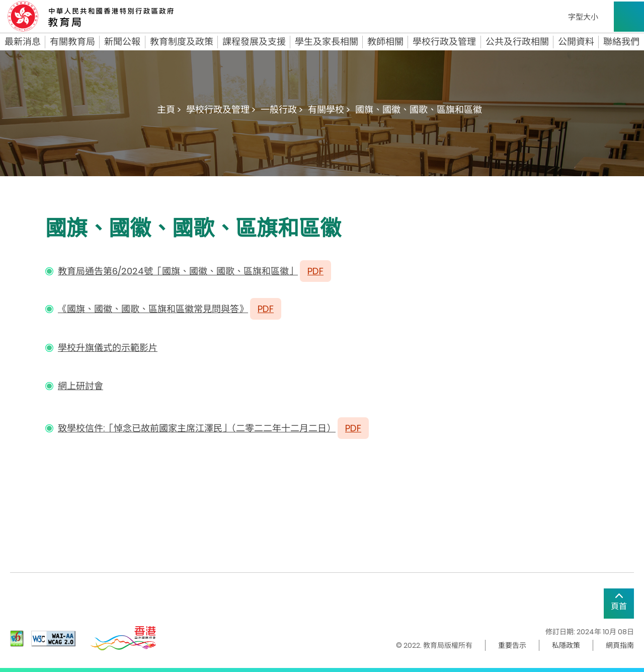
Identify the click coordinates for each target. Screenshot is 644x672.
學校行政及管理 (444, 42)
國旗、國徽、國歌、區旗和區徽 (419, 109)
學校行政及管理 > (221, 109)
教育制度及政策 (182, 42)
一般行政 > (282, 109)
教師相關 (385, 42)
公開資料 (576, 42)
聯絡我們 (621, 42)
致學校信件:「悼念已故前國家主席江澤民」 (145, 428)
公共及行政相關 (517, 42)
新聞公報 (122, 42)
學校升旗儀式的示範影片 (108, 348)
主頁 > (169, 109)
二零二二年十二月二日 (281, 428)
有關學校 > (329, 109)
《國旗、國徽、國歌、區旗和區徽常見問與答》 (153, 309)
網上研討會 (80, 386)
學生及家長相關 (327, 42)
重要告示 (512, 645)
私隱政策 (566, 645)
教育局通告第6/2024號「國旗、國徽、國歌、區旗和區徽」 (178, 271)
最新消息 (23, 42)
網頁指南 (620, 645)
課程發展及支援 (254, 42)
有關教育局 (72, 42)
